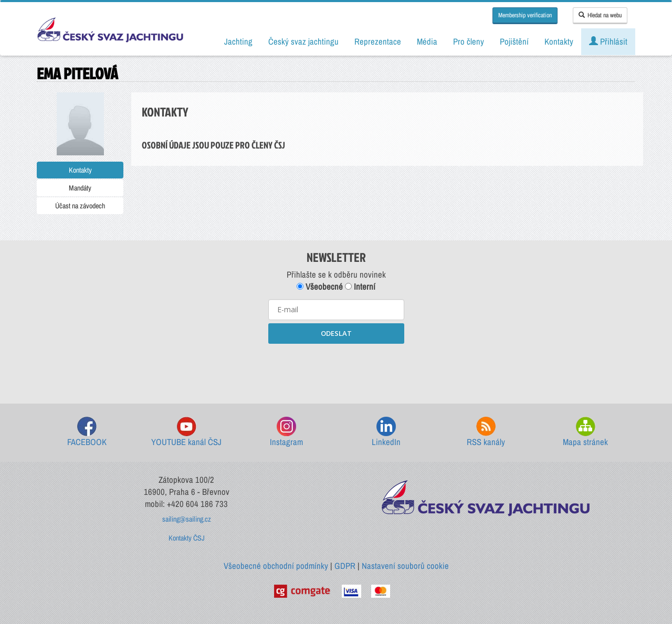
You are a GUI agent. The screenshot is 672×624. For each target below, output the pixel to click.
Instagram (286, 432)
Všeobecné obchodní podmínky (276, 566)
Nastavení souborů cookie (405, 566)
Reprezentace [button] (378, 41)
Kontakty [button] (559, 41)
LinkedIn (386, 432)
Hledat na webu (600, 15)
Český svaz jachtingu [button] (303, 41)
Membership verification (525, 15)
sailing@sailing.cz (187, 519)
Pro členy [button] (469, 41)
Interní (360, 287)
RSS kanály (486, 432)
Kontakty (80, 170)
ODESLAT (336, 333)
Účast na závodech (80, 206)
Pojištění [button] (514, 41)
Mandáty (80, 188)
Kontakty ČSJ (187, 538)
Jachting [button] (238, 41)
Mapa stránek (585, 432)
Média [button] (427, 41)
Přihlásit (608, 41)
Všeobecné (320, 287)
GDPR (345, 566)
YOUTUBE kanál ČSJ (186, 432)
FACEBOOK (87, 432)
